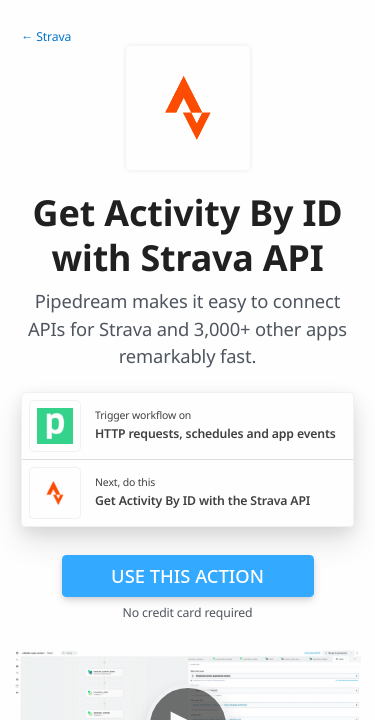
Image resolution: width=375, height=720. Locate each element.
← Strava (46, 36)
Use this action (187, 575)
